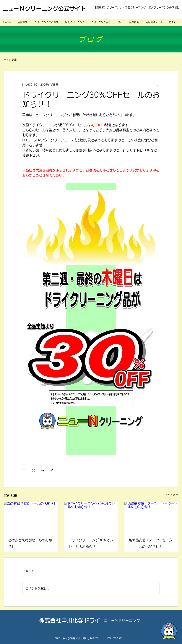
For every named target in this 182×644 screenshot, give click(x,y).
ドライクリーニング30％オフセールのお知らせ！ (91, 543)
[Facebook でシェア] (24, 470)
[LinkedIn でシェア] (42, 470)
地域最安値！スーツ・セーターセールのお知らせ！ (151, 543)
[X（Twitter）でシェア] (33, 470)
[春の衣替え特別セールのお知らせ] (31, 517)
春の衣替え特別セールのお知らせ (30, 543)
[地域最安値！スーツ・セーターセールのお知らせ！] (151, 517)
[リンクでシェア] (51, 470)
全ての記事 (10, 60)
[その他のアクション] (157, 85)
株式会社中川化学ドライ (70, 620)
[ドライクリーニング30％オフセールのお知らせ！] (91, 517)
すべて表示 (172, 495)
